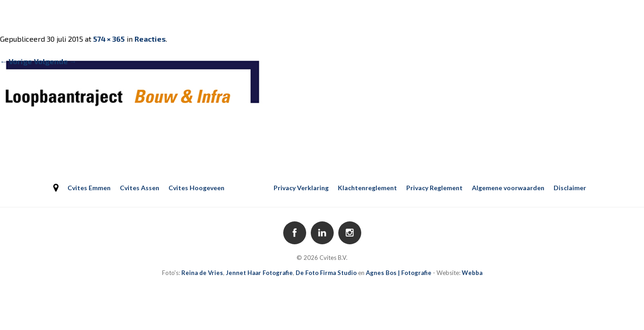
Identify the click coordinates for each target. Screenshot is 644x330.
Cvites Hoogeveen (196, 188)
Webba (472, 273)
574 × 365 (109, 39)
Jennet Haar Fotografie (259, 273)
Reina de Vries (202, 273)
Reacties (150, 39)
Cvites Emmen (89, 188)
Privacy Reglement (434, 188)
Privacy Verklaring (301, 188)
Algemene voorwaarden (508, 188)
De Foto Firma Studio (326, 273)
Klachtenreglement (367, 188)
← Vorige (16, 61)
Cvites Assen (140, 188)
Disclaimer (570, 188)
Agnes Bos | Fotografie (399, 273)
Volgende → (55, 61)
